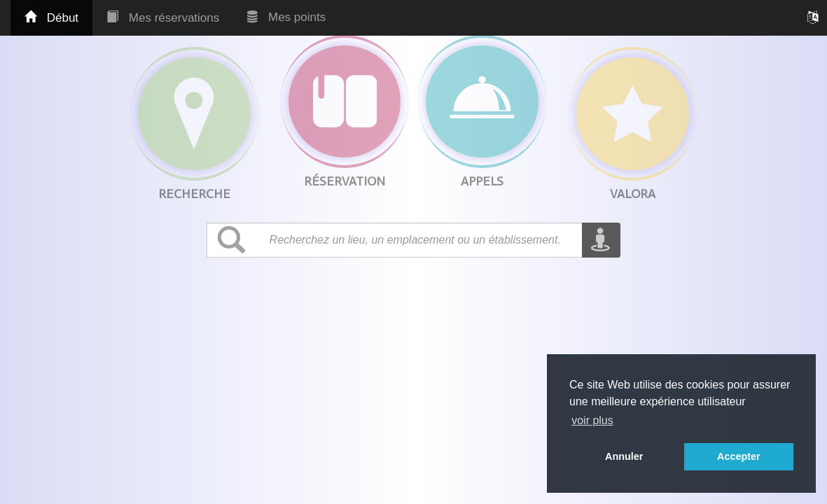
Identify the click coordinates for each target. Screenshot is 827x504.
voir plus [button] (592, 420)
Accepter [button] (739, 456)
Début (51, 18)
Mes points (286, 17)
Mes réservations (163, 18)
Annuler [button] (624, 456)
